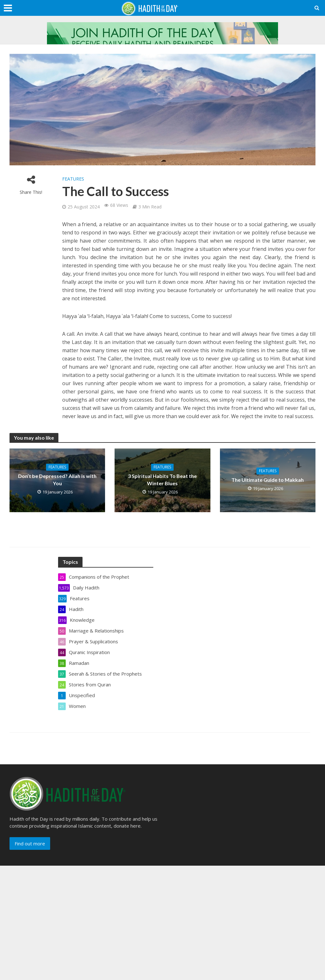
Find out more (30, 843)
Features (73, 179)
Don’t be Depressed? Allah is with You (57, 480)
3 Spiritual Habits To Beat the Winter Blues (162, 480)
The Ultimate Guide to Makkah (268, 480)
